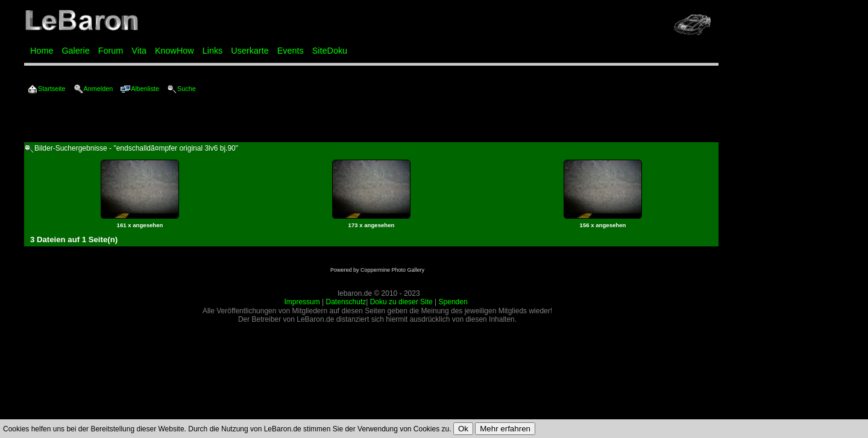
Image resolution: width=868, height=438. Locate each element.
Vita (139, 51)
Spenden (453, 302)
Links (213, 51)
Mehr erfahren (505, 429)
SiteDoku (330, 51)
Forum (111, 51)
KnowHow (175, 51)
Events (291, 51)
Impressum (302, 302)
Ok (463, 429)
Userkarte (250, 51)
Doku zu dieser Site (401, 302)
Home (42, 51)
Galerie (75, 51)
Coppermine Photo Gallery (392, 270)
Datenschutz (346, 302)
